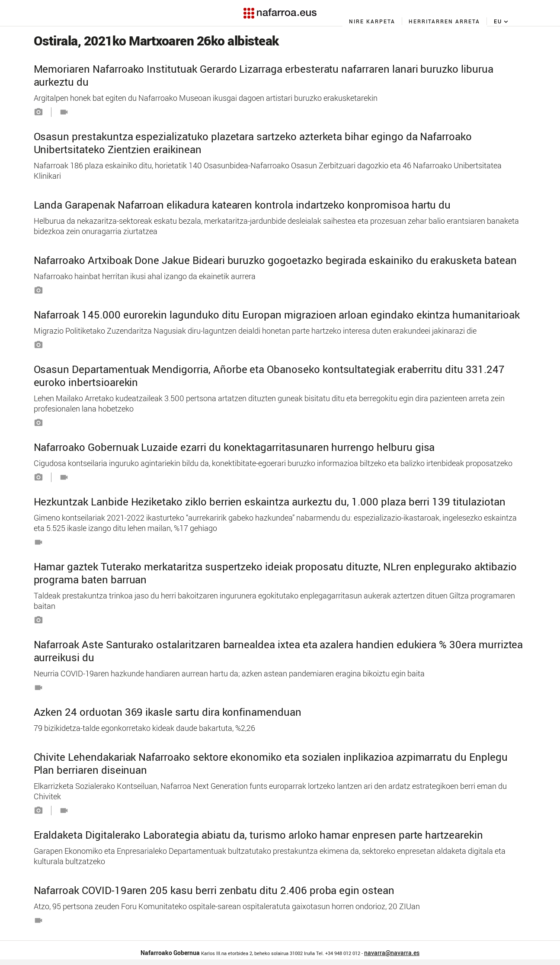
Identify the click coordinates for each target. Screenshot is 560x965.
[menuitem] (372, 21)
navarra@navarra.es (392, 953)
